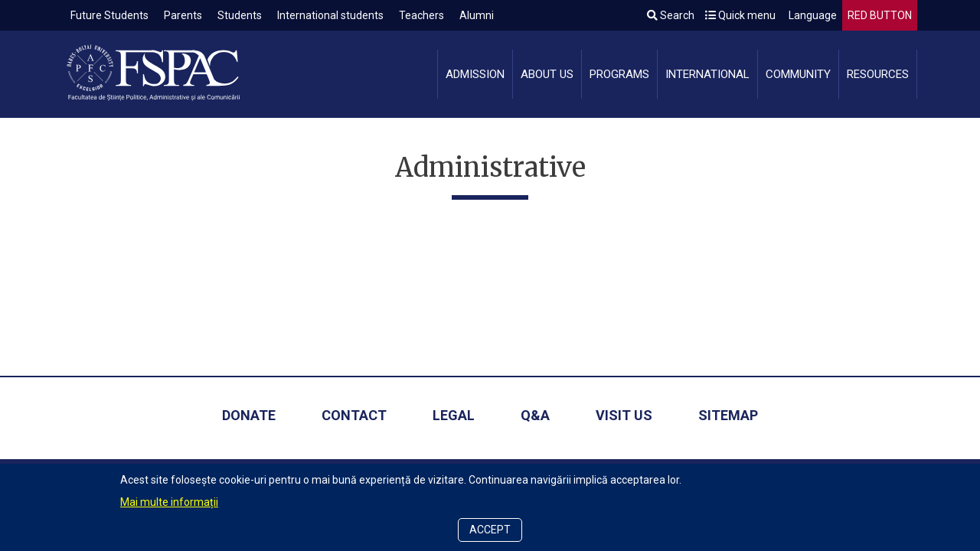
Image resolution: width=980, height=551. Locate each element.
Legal (454, 415)
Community (798, 74)
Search (671, 15)
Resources (878, 74)
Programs (619, 74)
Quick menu (740, 15)
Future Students (109, 15)
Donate (249, 415)
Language (812, 15)
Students (240, 15)
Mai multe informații (169, 502)
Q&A (535, 415)
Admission (475, 74)
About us (547, 74)
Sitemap (728, 415)
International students (330, 15)
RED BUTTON (880, 15)
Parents (183, 15)
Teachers (421, 15)
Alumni (477, 15)
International (707, 74)
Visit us (624, 415)
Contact (354, 415)
